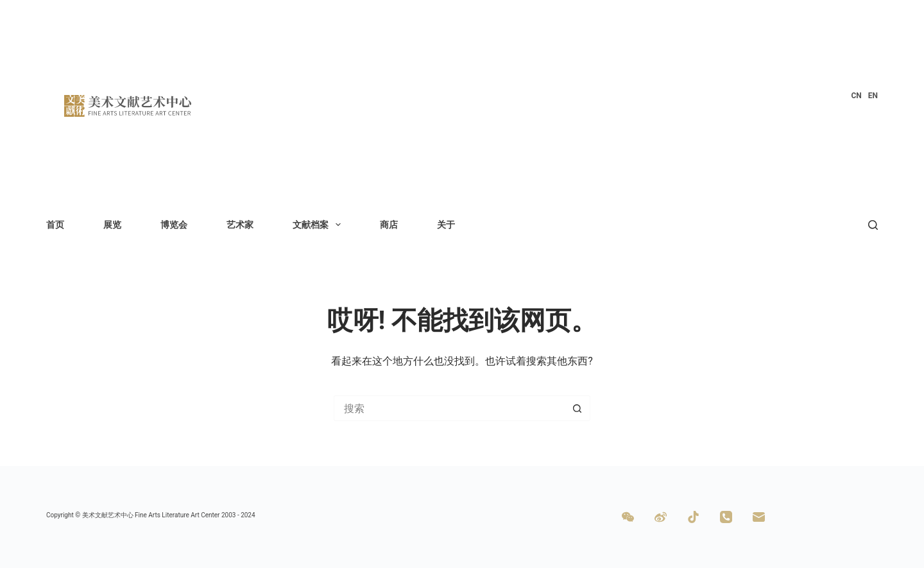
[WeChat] (628, 517)
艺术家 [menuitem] (240, 225)
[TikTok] (693, 517)
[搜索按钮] (577, 408)
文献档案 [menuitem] (319, 225)
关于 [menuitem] (446, 225)
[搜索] (873, 225)
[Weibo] (661, 517)
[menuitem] (856, 96)
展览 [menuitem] (112, 225)
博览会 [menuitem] (174, 225)
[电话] (726, 517)
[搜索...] (449, 408)
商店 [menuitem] (389, 225)
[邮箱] (759, 517)
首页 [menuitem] (55, 225)
